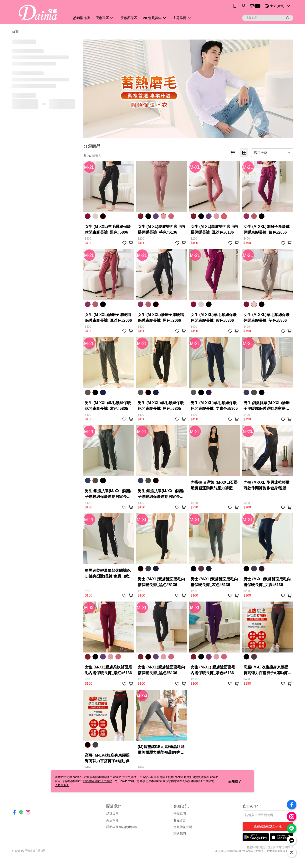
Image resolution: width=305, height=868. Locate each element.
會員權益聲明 (183, 827)
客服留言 (180, 820)
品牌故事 (112, 814)
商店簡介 (112, 820)
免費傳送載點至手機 (268, 826)
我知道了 (235, 781)
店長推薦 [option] (260, 153)
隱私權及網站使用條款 (122, 827)
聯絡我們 (180, 834)
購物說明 (180, 814)
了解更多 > (62, 785)
